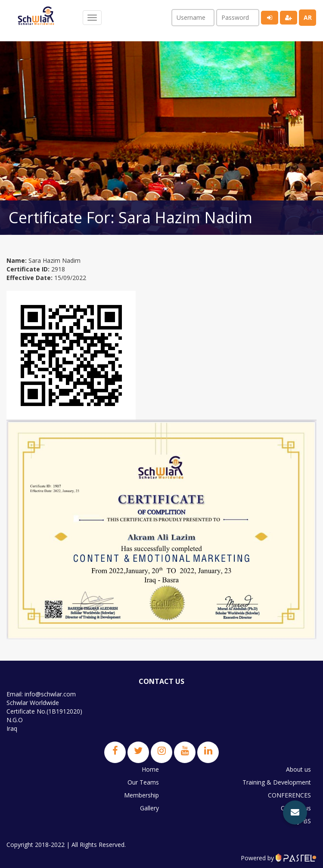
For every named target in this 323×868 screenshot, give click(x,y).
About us (298, 769)
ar (308, 17)
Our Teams (143, 782)
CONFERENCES (289, 795)
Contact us (296, 808)
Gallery (149, 808)
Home (150, 769)
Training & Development (277, 782)
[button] (295, 813)
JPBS (304, 821)
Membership (141, 795)
